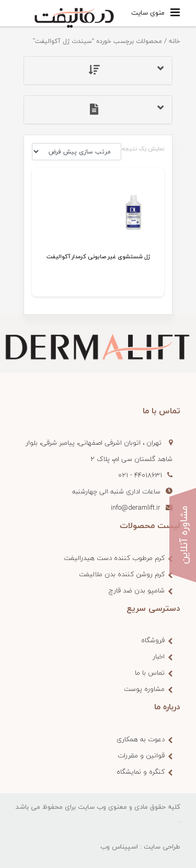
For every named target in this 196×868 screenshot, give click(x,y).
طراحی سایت (162, 847)
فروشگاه (153, 640)
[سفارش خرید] (77, 152)
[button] (98, 70)
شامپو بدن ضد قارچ (137, 590)
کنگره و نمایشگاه (141, 772)
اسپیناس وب (119, 847)
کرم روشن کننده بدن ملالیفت (122, 574)
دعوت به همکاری (141, 739)
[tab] (98, 70)
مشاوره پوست (144, 689)
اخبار (159, 656)
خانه (175, 41)
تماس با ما (150, 673)
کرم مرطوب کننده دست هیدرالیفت (114, 558)
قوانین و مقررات (141, 755)
